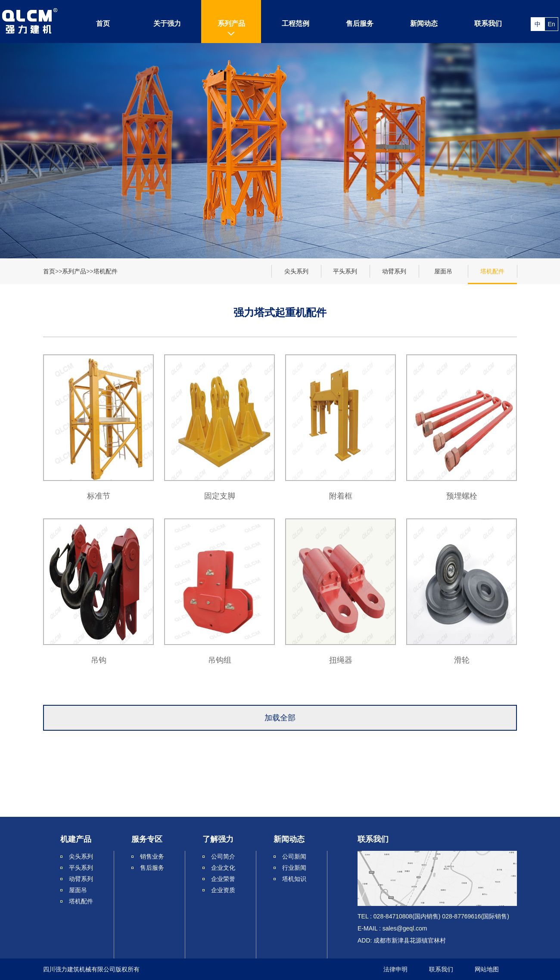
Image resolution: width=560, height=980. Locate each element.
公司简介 (223, 856)
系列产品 (231, 23)
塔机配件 (106, 271)
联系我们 (488, 23)
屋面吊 (443, 271)
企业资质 (223, 890)
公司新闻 (294, 856)
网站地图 (487, 969)
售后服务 (360, 23)
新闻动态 (424, 23)
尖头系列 (296, 271)
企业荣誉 (223, 879)
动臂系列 (394, 271)
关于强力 (167, 23)
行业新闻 (294, 868)
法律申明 (395, 969)
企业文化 (223, 868)
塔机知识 (294, 879)
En (551, 24)
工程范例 (296, 23)
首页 (103, 23)
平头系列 (345, 271)
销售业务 (152, 856)
